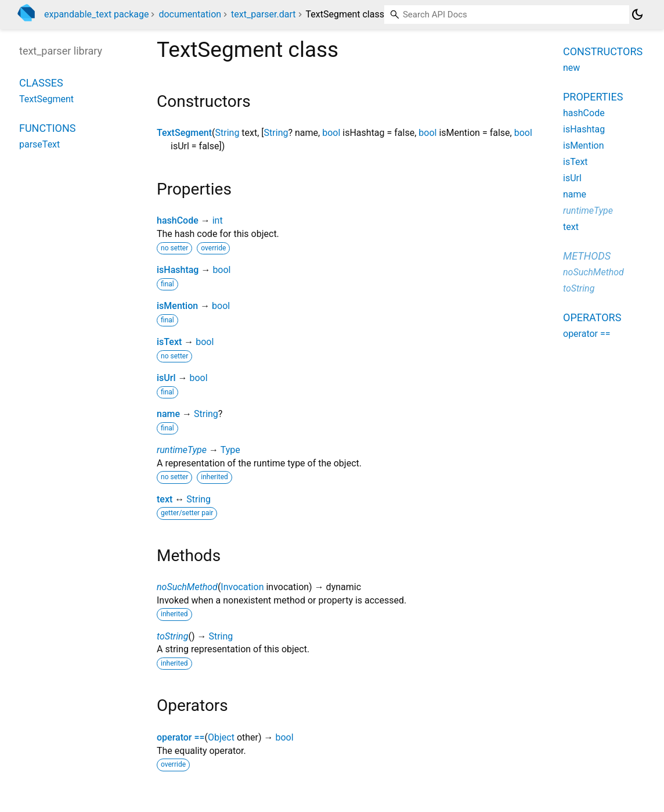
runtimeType (182, 450)
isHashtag (178, 270)
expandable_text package (96, 14)
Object (221, 737)
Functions (47, 128)
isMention (177, 306)
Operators (592, 317)
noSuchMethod (187, 587)
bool (331, 133)
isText (169, 342)
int (218, 220)
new (571, 68)
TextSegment (184, 133)
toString (172, 636)
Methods (587, 256)
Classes (41, 83)
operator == (181, 737)
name (168, 414)
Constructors (603, 51)
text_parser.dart (263, 14)
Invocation (242, 587)
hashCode (178, 220)
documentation (190, 14)
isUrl (166, 378)
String (228, 133)
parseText (39, 144)
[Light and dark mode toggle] (637, 15)
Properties (593, 97)
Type (230, 450)
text (165, 499)
